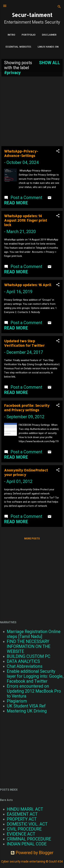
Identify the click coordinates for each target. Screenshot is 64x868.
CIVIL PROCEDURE (24, 829)
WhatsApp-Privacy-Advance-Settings (21, 153)
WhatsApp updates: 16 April (28, 285)
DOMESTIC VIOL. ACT (27, 824)
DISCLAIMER (49, 35)
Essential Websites (18, 47)
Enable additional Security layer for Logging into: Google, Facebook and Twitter (35, 676)
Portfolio (29, 35)
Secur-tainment (32, 15)
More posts (32, 539)
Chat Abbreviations (25, 666)
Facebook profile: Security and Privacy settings (27, 408)
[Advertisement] (32, 111)
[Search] (59, 7)
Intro (11, 35)
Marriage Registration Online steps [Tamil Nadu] (34, 634)
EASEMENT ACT (22, 814)
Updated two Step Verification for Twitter (24, 343)
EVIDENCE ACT (21, 834)
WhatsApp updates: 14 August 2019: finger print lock (26, 220)
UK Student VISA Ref (26, 706)
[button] (58, 151)
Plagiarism (17, 701)
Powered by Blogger (32, 853)
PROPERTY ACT (22, 819)
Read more (16, 203)
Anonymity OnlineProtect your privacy (26, 472)
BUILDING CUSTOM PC (29, 656)
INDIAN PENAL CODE (27, 844)
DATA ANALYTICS (23, 661)
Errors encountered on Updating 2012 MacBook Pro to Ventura (34, 691)
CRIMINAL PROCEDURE (29, 839)
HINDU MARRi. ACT (25, 809)
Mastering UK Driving (27, 711)
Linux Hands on (48, 47)
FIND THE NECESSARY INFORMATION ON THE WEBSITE (29, 646)
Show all (49, 63)
